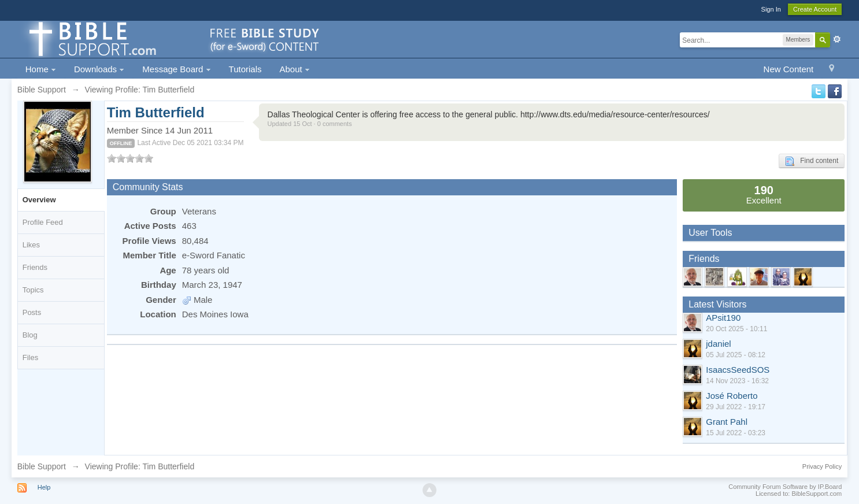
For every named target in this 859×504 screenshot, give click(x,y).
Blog (30, 335)
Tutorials (245, 69)
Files (30, 357)
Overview (39, 200)
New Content (789, 69)
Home (41, 69)
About (295, 69)
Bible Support (42, 466)
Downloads (99, 69)
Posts (32, 312)
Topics (33, 290)
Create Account (815, 9)
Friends (35, 267)
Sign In (771, 9)
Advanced (837, 39)
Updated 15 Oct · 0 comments (310, 124)
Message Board (176, 69)
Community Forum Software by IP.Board (785, 487)
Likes (31, 245)
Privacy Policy (822, 466)
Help (44, 487)
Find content (812, 161)
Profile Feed (43, 222)
